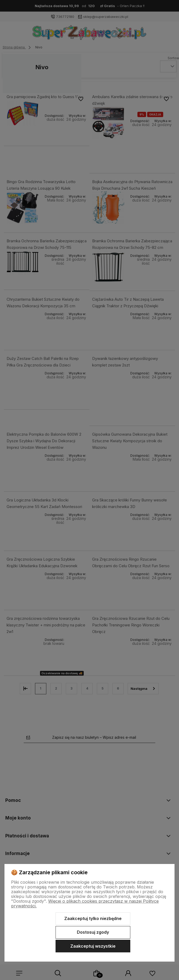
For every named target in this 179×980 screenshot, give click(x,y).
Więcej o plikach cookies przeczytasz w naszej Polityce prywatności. (85, 903)
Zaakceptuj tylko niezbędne (93, 918)
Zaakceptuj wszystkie (93, 946)
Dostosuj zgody (93, 932)
